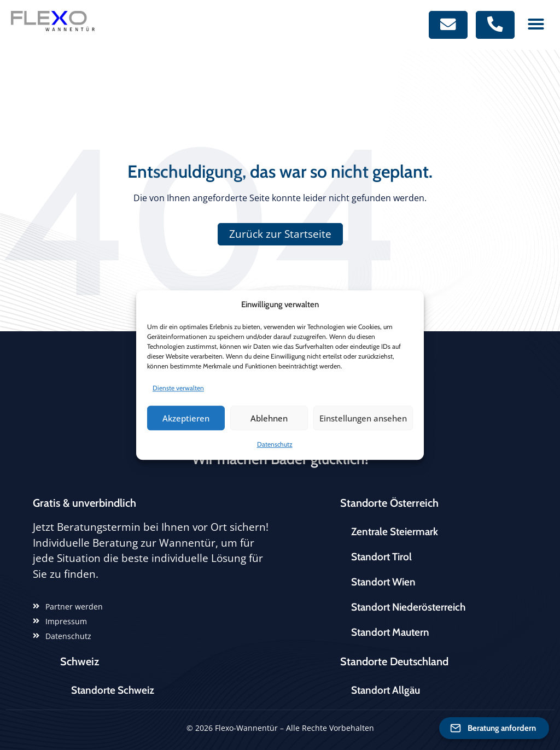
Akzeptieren (186, 418)
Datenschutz (275, 444)
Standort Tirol (381, 557)
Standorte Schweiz (113, 690)
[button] (536, 24)
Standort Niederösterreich (408, 607)
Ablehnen (269, 418)
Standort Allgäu (386, 690)
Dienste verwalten (178, 388)
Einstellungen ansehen (363, 418)
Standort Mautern (390, 632)
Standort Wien (383, 582)
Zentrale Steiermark (395, 532)
